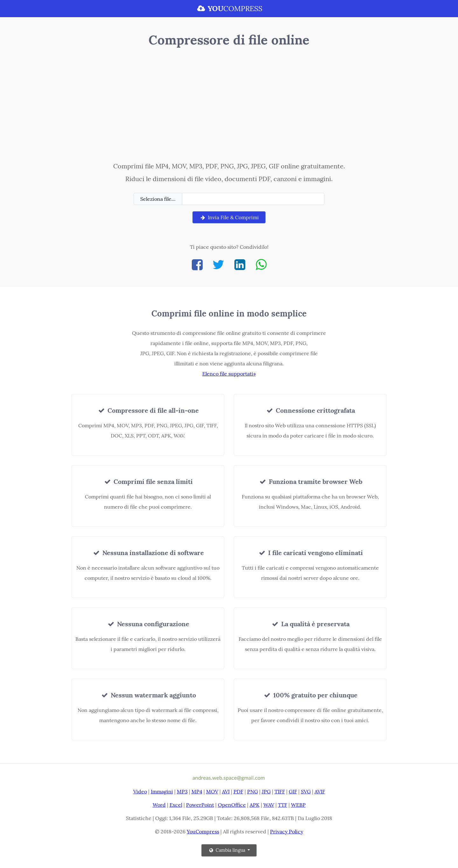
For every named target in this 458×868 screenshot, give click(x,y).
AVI (226, 791)
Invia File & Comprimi (229, 217)
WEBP (298, 805)
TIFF (280, 791)
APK (255, 805)
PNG (253, 791)
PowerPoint (200, 805)
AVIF (320, 791)
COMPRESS (229, 8)
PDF (238, 791)
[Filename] (253, 199)
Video (140, 791)
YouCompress (203, 831)
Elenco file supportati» (229, 374)
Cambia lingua (227, 850)
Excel (176, 805)
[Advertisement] (229, 106)
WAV (269, 805)
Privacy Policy (287, 831)
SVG (306, 791)
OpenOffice (232, 805)
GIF (293, 791)
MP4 (197, 791)
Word (159, 805)
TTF (283, 805)
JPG (266, 791)
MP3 (182, 791)
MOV (212, 791)
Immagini (162, 791)
